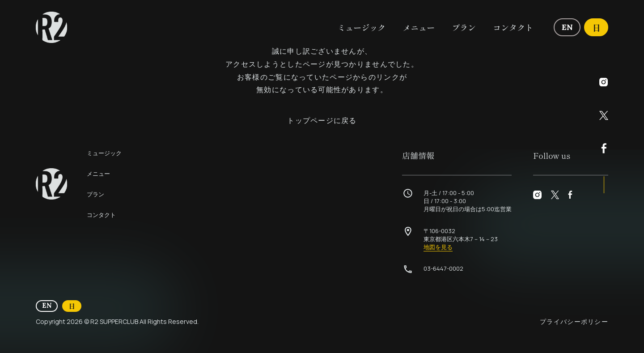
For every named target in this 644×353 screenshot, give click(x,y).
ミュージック (361, 27)
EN (571, 26)
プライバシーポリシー (574, 321)
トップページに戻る (322, 120)
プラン (464, 27)
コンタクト (513, 27)
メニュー (419, 27)
